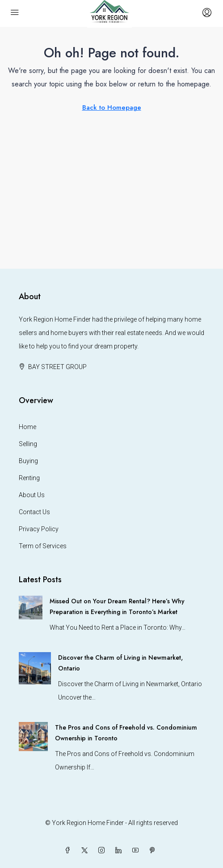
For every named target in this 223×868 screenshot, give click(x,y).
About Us (32, 495)
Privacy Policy (39, 529)
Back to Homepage (112, 107)
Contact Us (34, 512)
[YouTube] (137, 851)
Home (27, 427)
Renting (29, 478)
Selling (28, 444)
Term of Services (43, 546)
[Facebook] (69, 851)
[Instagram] (103, 851)
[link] (31, 607)
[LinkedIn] (120, 851)
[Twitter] (86, 851)
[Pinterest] (154, 851)
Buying (28, 461)
